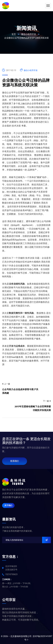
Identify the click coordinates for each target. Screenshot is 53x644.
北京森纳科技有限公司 (21, 636)
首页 (14, 34)
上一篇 (6, 384)
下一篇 (47, 401)
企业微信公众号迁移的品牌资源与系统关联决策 (26, 83)
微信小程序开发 (29, 34)
